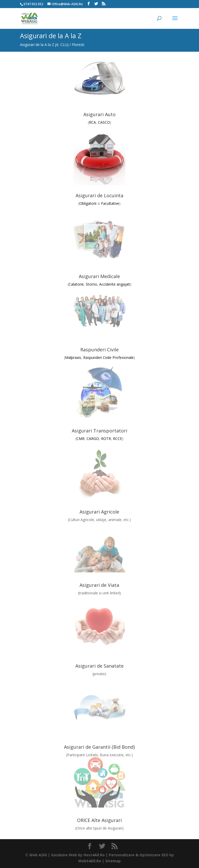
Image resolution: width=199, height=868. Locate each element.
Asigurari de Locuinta (99, 195)
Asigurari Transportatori (99, 431)
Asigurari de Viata (99, 585)
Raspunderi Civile (99, 350)
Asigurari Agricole (99, 512)
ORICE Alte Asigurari (99, 820)
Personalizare (122, 855)
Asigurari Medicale (99, 276)
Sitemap (113, 861)
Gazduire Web (64, 855)
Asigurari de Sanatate (99, 666)
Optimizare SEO (154, 855)
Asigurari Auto (99, 114)
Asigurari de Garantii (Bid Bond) (99, 747)
